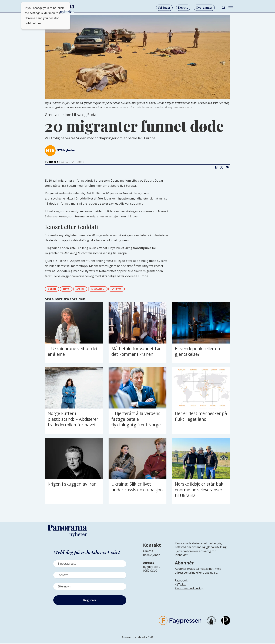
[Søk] (223, 8)
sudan (54, 290)
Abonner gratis (185, 570)
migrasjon (110, 290)
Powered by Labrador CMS (137, 639)
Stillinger (164, 8)
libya (71, 290)
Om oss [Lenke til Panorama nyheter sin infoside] (148, 553)
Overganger (204, 8)
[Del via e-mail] (227, 167)
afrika (88, 290)
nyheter (133, 290)
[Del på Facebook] (216, 167)
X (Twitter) (182, 586)
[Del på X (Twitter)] (222, 167)
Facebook (181, 582)
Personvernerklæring (189, 590)
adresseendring (185, 574)
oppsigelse (210, 574)
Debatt (183, 8)
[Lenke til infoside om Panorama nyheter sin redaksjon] (152, 559)
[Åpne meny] (231, 8)
